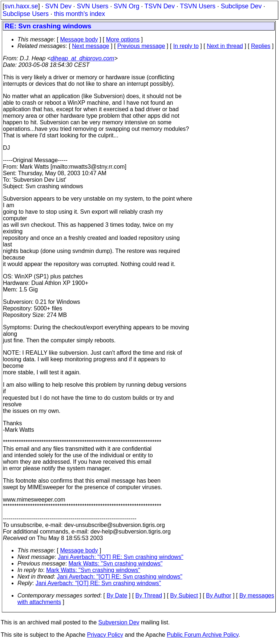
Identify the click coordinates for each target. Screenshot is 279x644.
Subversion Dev (119, 622)
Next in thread (225, 46)
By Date (117, 595)
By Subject (184, 595)
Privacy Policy (105, 635)
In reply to (186, 46)
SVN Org (126, 6)
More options (123, 39)
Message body (79, 39)
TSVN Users (198, 6)
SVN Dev (58, 6)
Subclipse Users (26, 14)
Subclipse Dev (241, 6)
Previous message (141, 46)
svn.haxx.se (21, 6)
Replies (261, 46)
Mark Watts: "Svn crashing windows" (116, 563)
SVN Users (92, 6)
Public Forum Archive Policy (203, 635)
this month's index (80, 14)
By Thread (149, 595)
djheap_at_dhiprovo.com (82, 58)
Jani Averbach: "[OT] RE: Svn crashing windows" (120, 557)
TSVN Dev (160, 6)
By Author (219, 595)
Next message (90, 46)
